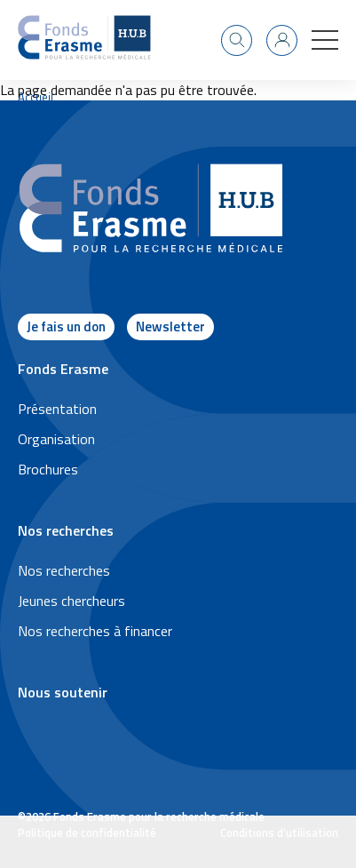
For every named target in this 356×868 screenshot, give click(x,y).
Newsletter (170, 326)
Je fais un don (66, 326)
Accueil (36, 97)
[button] (325, 40)
